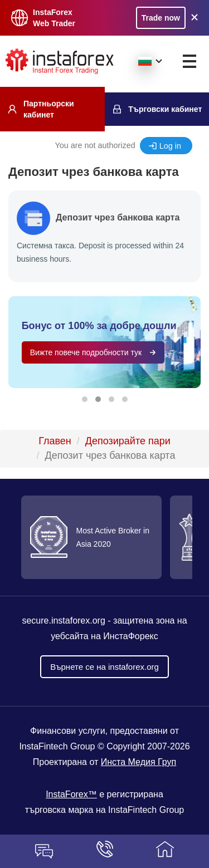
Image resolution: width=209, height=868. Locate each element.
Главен (55, 441)
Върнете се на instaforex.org (104, 667)
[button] (85, 399)
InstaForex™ (71, 794)
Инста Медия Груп (138, 762)
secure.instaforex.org (63, 621)
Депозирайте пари (128, 441)
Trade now (161, 18)
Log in (170, 146)
